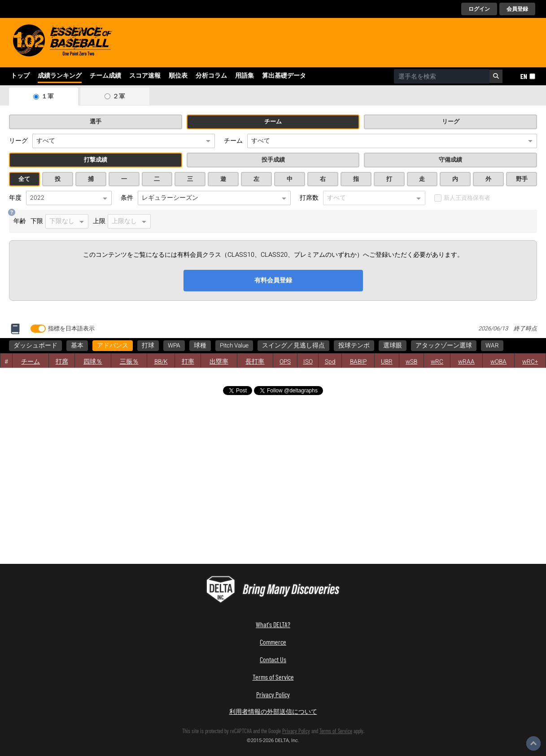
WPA (174, 346)
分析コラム (211, 76)
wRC (437, 362)
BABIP (358, 362)
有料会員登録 (273, 280)
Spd (330, 362)
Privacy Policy (273, 694)
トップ (20, 76)
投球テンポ (354, 346)
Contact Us (273, 659)
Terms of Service (273, 677)
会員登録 (517, 9)
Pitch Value (234, 346)
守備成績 (450, 160)
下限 (59, 221)
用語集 (245, 76)
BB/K (161, 362)
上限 (122, 221)
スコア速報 (145, 76)
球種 (200, 346)
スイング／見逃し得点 (293, 346)
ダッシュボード (35, 346)
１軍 (48, 97)
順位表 (178, 76)
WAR (492, 346)
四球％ (93, 362)
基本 (77, 346)
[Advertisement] (85, 479)
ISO (308, 362)
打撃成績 (96, 160)
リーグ (451, 122)
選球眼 (393, 346)
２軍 (119, 97)
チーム (273, 122)
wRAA (466, 362)
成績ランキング (60, 76)
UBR (387, 362)
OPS (285, 362)
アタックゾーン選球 (444, 346)
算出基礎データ (284, 76)
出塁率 (219, 362)
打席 (62, 362)
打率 (188, 362)
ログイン (479, 9)
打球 (148, 346)
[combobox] (442, 76)
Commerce (273, 642)
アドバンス (113, 346)
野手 (522, 179)
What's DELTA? (273, 624)
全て (24, 179)
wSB (411, 362)
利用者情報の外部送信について (273, 711)
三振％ (129, 362)
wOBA (498, 362)
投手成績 (273, 160)
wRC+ (530, 362)
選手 (96, 122)
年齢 (20, 221)
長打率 (255, 362)
